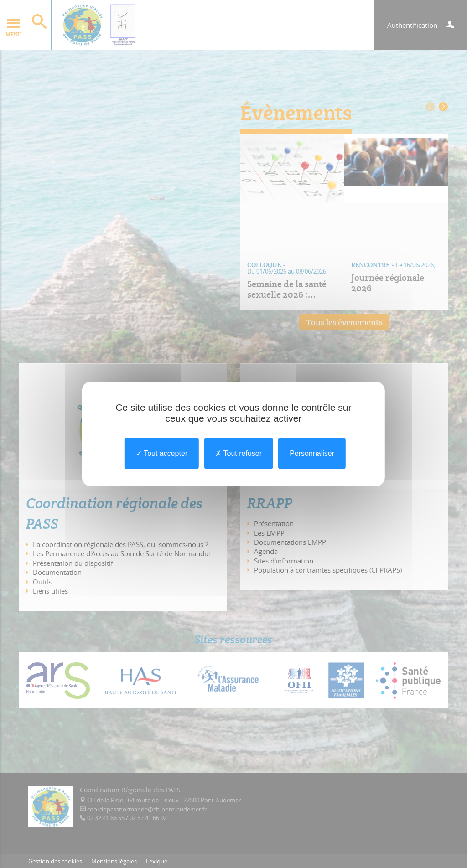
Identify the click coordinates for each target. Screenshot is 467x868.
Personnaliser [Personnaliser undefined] (312, 453)
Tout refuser (239, 453)
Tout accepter (162, 453)
